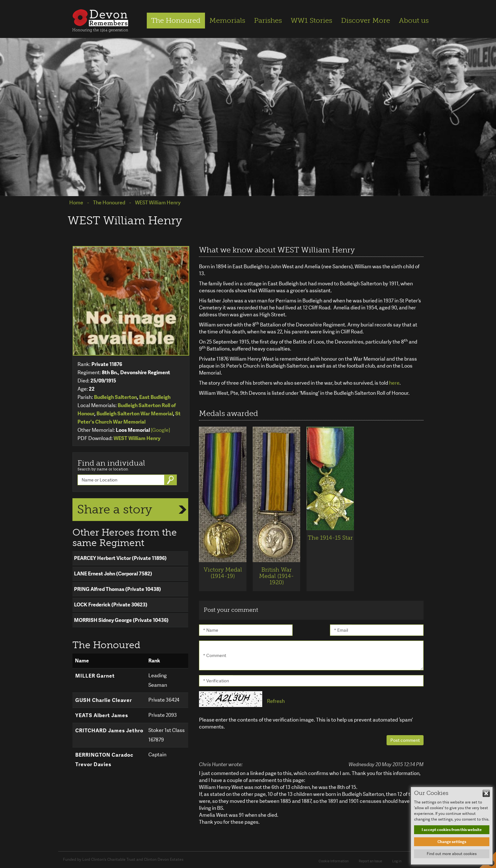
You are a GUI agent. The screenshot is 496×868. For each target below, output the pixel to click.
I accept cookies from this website (452, 830)
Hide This (486, 793)
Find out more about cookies (452, 854)
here (394, 383)
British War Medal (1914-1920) (276, 576)
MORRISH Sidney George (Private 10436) (121, 620)
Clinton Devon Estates (164, 859)
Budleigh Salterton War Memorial (135, 414)
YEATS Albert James (102, 715)
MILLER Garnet (95, 676)
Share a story (115, 509)
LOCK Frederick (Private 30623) (111, 605)
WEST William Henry (137, 438)
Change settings (452, 842)
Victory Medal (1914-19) (223, 573)
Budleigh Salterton (115, 397)
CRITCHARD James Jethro (109, 731)
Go (171, 480)
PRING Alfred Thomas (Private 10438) (118, 589)
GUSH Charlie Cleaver (104, 700)
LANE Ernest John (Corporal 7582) (113, 574)
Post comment (405, 740)
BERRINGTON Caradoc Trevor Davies (104, 760)
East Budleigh (155, 397)
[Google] (160, 430)
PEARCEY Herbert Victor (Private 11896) (120, 558)
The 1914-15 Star (330, 538)
